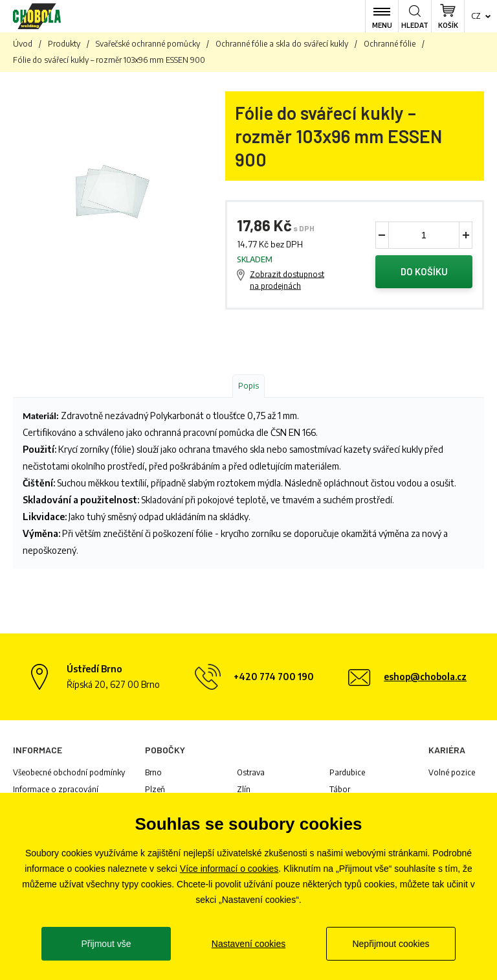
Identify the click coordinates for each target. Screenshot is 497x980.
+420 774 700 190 (274, 677)
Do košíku (424, 272)
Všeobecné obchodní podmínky (69, 773)
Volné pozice (452, 773)
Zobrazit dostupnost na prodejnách (287, 280)
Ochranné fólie (390, 44)
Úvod (23, 44)
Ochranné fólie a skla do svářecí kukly (282, 44)
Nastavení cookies (248, 944)
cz (476, 16)
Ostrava (251, 773)
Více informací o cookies (229, 869)
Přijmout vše (106, 944)
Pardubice (347, 773)
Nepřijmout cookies (391, 944)
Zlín (244, 790)
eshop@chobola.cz (425, 677)
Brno (153, 773)
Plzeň (155, 790)
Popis (248, 386)
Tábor (340, 790)
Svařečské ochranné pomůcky (148, 44)
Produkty (64, 44)
